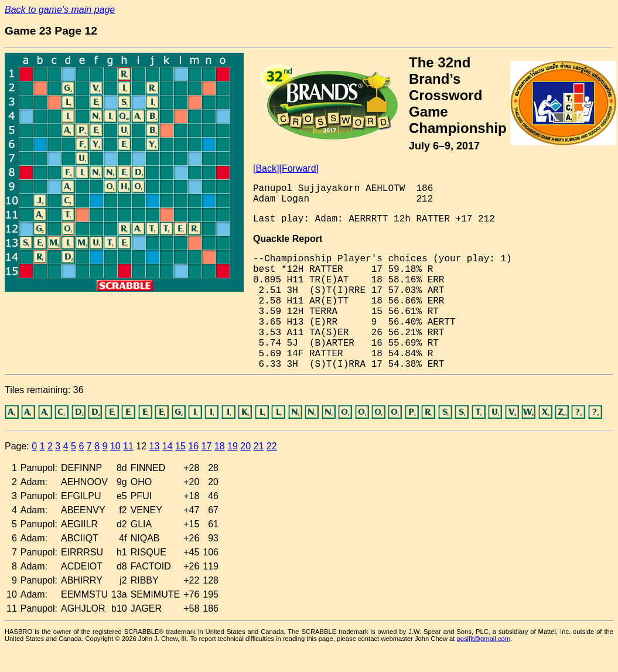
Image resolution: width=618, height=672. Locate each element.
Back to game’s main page (60, 10)
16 (193, 446)
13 (155, 446)
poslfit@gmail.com (484, 639)
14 (168, 446)
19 (233, 446)
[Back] (266, 168)
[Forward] (299, 168)
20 (245, 446)
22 (272, 446)
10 (115, 446)
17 (207, 446)
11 (128, 446)
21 (259, 446)
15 (180, 446)
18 (220, 446)
